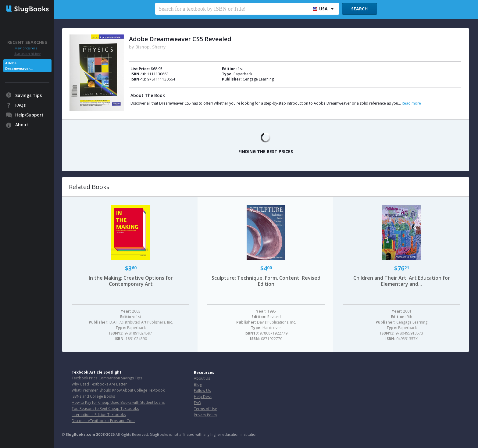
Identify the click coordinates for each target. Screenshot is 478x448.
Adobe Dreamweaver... (19, 66)
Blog (198, 384)
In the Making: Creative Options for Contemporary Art (131, 281)
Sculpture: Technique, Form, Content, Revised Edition (266, 281)
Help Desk (203, 397)
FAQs (20, 105)
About (22, 125)
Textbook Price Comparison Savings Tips (107, 378)
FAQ (198, 403)
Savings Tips (29, 95)
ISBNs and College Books (93, 396)
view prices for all (27, 48)
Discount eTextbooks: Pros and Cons (103, 421)
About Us (202, 378)
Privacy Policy (205, 415)
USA (320, 9)
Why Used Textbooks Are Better (99, 384)
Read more (411, 103)
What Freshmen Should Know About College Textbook (118, 390)
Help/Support (29, 115)
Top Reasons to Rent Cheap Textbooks (105, 409)
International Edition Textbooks (99, 415)
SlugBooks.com (80, 434)
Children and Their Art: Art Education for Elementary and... (402, 281)
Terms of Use (205, 409)
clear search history (27, 54)
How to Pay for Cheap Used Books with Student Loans (118, 402)
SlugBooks (28, 11)
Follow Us (202, 391)
